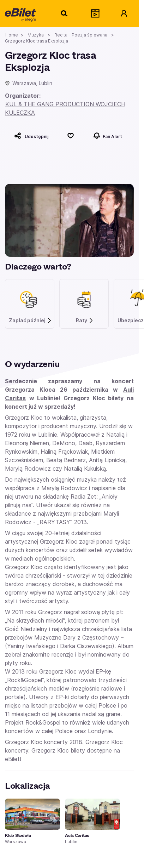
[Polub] (71, 136)
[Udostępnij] (31, 136)
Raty (85, 320)
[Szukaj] (65, 13)
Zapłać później (30, 320)
